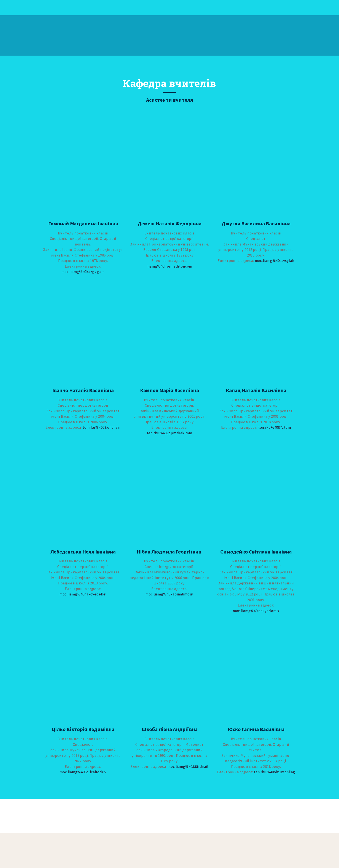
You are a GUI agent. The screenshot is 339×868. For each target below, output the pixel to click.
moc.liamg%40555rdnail (188, 767)
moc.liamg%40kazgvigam (83, 272)
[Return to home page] (56, 35)
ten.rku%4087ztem (275, 427)
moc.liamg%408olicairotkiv (83, 772)
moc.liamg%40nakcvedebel (83, 594)
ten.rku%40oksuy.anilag (274, 772)
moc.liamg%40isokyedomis (256, 611)
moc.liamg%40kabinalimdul (169, 594)
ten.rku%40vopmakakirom (170, 433)
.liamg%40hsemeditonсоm (170, 266)
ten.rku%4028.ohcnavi (102, 427)
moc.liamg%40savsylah (275, 261)
